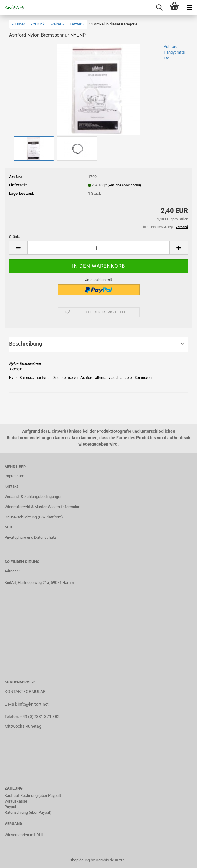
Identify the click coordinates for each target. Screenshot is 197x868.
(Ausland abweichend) (124, 185)
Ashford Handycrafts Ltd (174, 52)
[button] (18, 248)
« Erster (18, 24)
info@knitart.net (33, 704)
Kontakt (11, 486)
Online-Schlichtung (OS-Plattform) (34, 517)
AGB (8, 527)
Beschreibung (26, 344)
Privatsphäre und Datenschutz (30, 537)
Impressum (14, 476)
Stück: (15, 237)
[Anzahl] (98, 248)
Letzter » (77, 24)
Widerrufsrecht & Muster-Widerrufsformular (42, 507)
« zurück (38, 24)
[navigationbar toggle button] (189, 8)
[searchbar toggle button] (159, 8)
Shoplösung (80, 860)
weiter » (57, 24)
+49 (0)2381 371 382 (40, 717)
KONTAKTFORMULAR (25, 691)
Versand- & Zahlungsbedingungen (33, 497)
